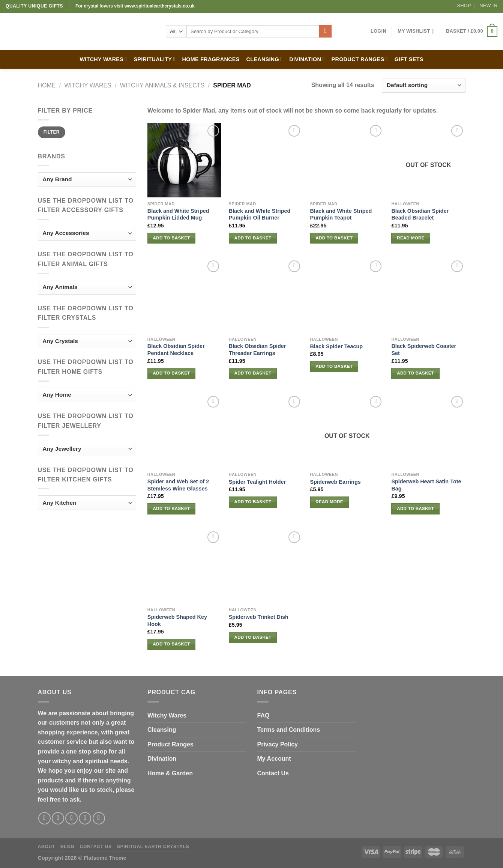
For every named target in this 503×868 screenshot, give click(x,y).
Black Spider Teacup (337, 346)
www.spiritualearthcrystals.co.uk (160, 6)
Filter (52, 132)
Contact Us (273, 773)
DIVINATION (307, 59)
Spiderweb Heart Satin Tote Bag (426, 485)
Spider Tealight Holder (257, 482)
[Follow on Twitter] (71, 818)
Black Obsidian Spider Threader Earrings (258, 350)
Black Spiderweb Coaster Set (424, 350)
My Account (274, 759)
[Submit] (325, 32)
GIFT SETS (409, 59)
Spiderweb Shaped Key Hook (177, 621)
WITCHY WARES (103, 59)
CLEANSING (265, 59)
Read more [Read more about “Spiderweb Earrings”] (329, 502)
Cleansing (162, 730)
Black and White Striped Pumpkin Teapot (341, 214)
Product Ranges (170, 744)
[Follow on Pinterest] (99, 818)
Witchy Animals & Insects (162, 85)
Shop (464, 5)
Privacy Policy (278, 744)
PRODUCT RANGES (360, 59)
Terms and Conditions (289, 730)
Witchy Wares (167, 715)
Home (47, 85)
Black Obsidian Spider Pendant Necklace (176, 350)
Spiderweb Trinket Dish (259, 617)
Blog (68, 847)
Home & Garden (170, 773)
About (47, 847)
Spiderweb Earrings (336, 482)
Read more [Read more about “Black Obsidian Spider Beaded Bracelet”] (411, 238)
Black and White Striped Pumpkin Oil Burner (260, 214)
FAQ (264, 715)
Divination (162, 759)
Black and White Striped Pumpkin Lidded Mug (178, 214)
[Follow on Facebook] (44, 818)
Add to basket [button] (172, 238)
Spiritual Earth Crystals (153, 847)
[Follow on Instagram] (58, 818)
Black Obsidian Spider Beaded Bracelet (420, 214)
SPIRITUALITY (154, 59)
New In (488, 5)
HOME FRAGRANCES (211, 59)
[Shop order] (423, 85)
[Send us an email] (85, 818)
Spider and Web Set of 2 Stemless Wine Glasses (178, 485)
